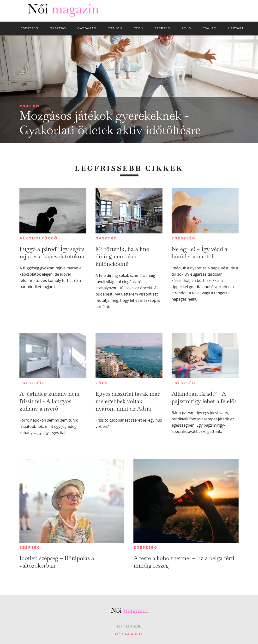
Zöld (102, 383)
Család (30, 106)
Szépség (30, 547)
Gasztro (106, 238)
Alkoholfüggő (39, 238)
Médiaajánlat (129, 634)
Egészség (183, 238)
